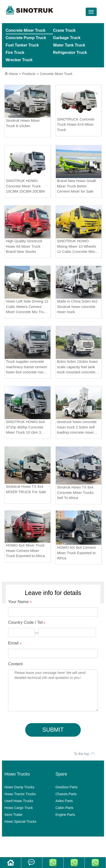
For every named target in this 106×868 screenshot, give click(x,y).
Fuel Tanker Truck (22, 45)
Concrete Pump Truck (26, 38)
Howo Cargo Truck (19, 808)
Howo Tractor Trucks (20, 794)
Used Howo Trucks (19, 801)
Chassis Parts (66, 794)
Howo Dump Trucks (19, 787)
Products (29, 74)
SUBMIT (53, 730)
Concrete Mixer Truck (26, 30)
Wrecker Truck (19, 60)
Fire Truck (15, 53)
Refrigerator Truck (70, 53)
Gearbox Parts (67, 787)
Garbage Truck (67, 38)
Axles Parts (64, 801)
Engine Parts (65, 815)
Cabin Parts (65, 808)
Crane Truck (64, 30)
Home (13, 74)
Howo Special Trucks (20, 822)
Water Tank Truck (69, 45)
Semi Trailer (14, 815)
